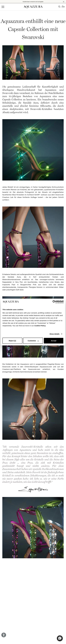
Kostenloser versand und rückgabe (33, 2)
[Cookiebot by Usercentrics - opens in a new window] (54, 302)
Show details (55, 334)
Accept (54, 341)
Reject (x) (12, 341)
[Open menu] (3, 7)
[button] (64, 2)
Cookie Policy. (40, 326)
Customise (33, 341)
